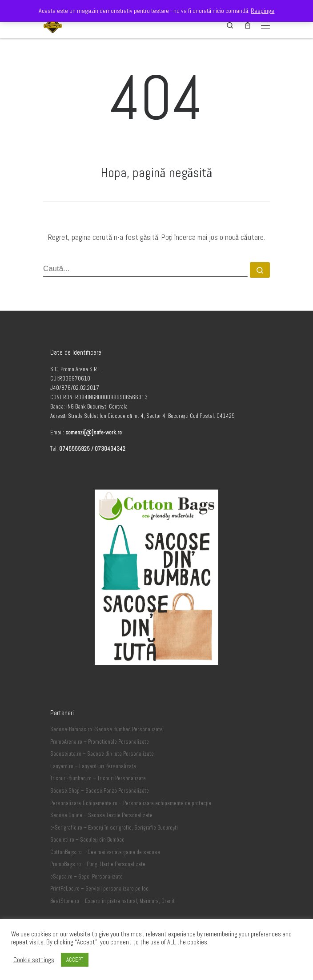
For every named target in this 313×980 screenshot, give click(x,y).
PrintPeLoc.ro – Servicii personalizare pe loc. (100, 889)
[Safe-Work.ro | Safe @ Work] (53, 24)
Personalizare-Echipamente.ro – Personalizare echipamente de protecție (131, 803)
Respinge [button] (263, 11)
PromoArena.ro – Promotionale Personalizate (100, 742)
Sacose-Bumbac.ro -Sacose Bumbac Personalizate (106, 729)
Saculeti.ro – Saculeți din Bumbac (88, 840)
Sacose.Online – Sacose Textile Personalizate (101, 815)
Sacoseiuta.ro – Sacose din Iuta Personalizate (102, 754)
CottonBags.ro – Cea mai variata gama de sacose (105, 852)
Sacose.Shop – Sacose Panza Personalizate (100, 791)
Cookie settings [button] (34, 960)
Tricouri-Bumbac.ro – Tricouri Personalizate (98, 778)
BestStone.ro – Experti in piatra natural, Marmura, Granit (112, 901)
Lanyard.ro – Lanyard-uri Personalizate (93, 766)
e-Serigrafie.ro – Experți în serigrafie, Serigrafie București (114, 828)
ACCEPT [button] (75, 960)
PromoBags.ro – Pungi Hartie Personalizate (98, 864)
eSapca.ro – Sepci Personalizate (86, 877)
